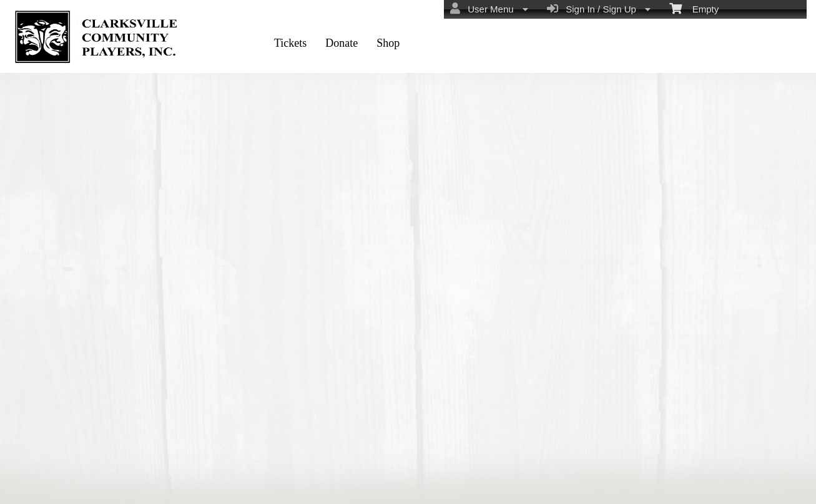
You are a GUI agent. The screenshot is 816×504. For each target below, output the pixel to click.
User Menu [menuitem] (489, 9)
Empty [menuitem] (694, 8)
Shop (388, 43)
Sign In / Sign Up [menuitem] (599, 9)
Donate (342, 43)
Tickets (290, 43)
